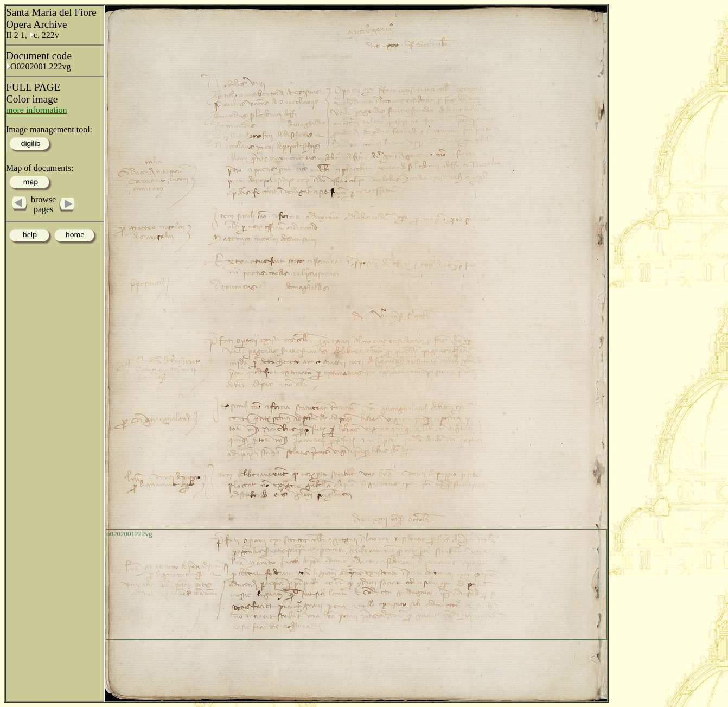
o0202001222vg (129, 534)
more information (36, 110)
